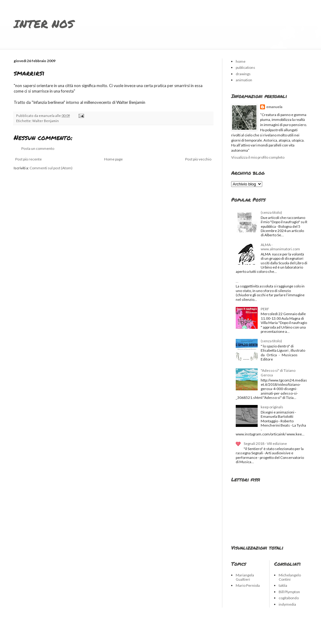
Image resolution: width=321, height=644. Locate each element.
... (237, 281)
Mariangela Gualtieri (245, 577)
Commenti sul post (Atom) (51, 168)
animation (244, 80)
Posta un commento (38, 148)
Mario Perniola (248, 585)
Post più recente (28, 159)
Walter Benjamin (46, 121)
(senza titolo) (271, 212)
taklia (283, 585)
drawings (243, 74)
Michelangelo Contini (290, 577)
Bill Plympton (289, 592)
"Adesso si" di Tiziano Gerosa (278, 373)
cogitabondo (289, 598)
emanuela (274, 107)
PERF (265, 309)
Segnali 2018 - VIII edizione (265, 443)
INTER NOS (44, 24)
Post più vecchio (198, 159)
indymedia (287, 604)
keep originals (272, 407)
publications (245, 67)
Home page (113, 159)
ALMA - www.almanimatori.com (280, 247)
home (241, 61)
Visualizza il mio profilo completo (258, 157)
